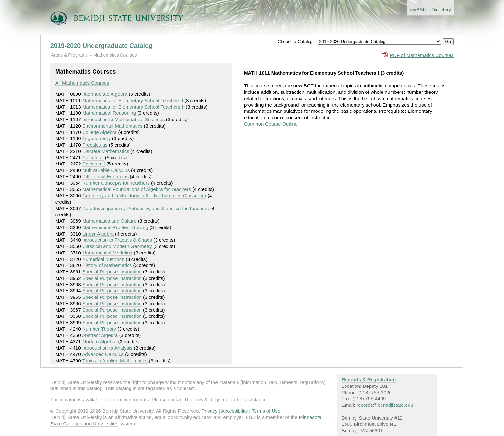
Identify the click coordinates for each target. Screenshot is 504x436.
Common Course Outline (271, 124)
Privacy (210, 411)
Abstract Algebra (100, 335)
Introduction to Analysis (107, 348)
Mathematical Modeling (107, 253)
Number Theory (99, 329)
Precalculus (95, 145)
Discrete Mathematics (106, 151)
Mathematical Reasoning (109, 113)
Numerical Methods (103, 259)
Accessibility (234, 411)
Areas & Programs (69, 55)
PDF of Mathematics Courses (422, 55)
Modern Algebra (99, 341)
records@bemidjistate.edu (385, 405)
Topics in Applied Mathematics (115, 361)
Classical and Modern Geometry (117, 246)
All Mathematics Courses (82, 83)
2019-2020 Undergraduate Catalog (102, 46)
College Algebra (99, 132)
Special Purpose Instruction (112, 272)
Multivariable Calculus (106, 170)
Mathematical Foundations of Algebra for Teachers (137, 189)
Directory (441, 9)
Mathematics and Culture (109, 221)
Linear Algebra (98, 234)
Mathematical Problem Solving (115, 227)
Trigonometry (97, 138)
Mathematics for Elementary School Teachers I (133, 100)
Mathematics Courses (115, 55)
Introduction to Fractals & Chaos (117, 240)
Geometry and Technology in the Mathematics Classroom (144, 196)
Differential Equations (105, 177)
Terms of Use (266, 411)
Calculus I (93, 158)
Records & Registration (369, 380)
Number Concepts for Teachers (116, 183)
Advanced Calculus (103, 354)
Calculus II (94, 164)
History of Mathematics (107, 265)
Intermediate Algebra (105, 94)
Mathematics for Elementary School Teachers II (133, 107)
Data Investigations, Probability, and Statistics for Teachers (146, 208)
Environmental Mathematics (112, 126)
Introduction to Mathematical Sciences (124, 119)
